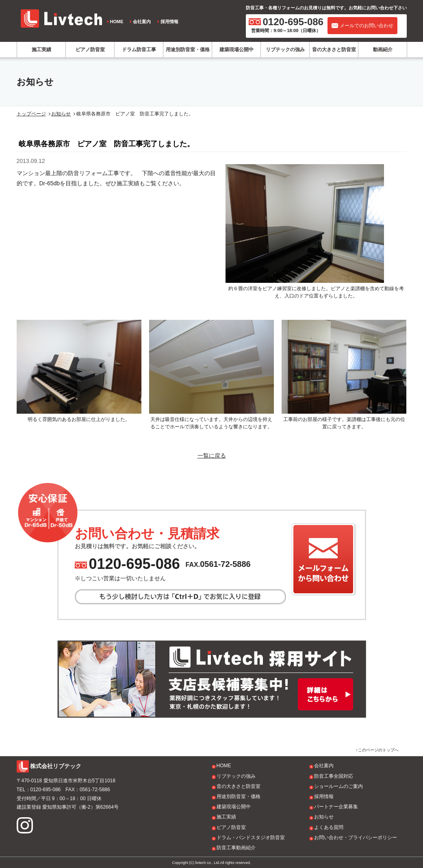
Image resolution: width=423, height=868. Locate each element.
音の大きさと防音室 (334, 50)
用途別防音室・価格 (188, 50)
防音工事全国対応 (334, 776)
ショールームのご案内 (338, 786)
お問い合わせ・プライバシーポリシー (356, 838)
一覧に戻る (212, 456)
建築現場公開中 (236, 50)
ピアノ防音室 (90, 50)
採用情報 (169, 22)
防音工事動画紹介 (236, 848)
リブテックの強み (285, 50)
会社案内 (142, 22)
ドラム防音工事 (139, 50)
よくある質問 (329, 827)
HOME (117, 22)
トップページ (31, 114)
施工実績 (41, 50)
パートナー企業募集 (336, 807)
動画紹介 (383, 50)
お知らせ (61, 114)
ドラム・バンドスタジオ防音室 (251, 838)
